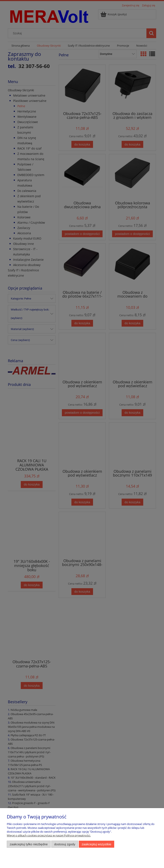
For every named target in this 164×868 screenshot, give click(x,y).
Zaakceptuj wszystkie (97, 844)
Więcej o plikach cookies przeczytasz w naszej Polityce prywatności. (49, 835)
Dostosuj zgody (65, 844)
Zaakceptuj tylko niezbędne (29, 844)
